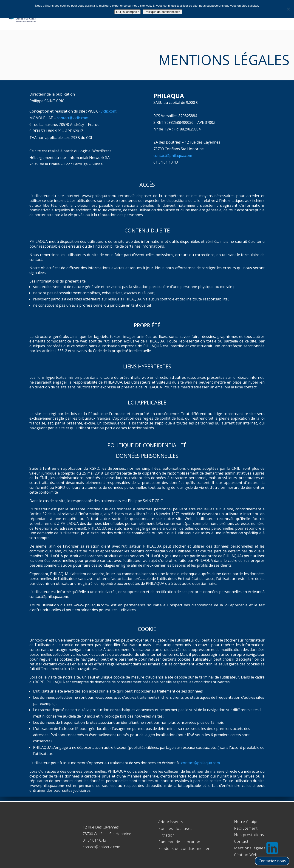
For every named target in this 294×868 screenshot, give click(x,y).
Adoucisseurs (171, 822)
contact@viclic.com (72, 118)
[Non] (288, 9)
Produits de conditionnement (185, 848)
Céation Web (246, 855)
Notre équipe (160, 15)
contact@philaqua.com (173, 156)
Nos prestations (249, 835)
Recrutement (249, 15)
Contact (278, 15)
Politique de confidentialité (163, 12)
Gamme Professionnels (202, 15)
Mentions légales (250, 848)
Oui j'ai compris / (127, 12)
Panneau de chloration (179, 842)
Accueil (133, 15)
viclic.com (108, 111)
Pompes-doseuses (175, 828)
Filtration (167, 835)
